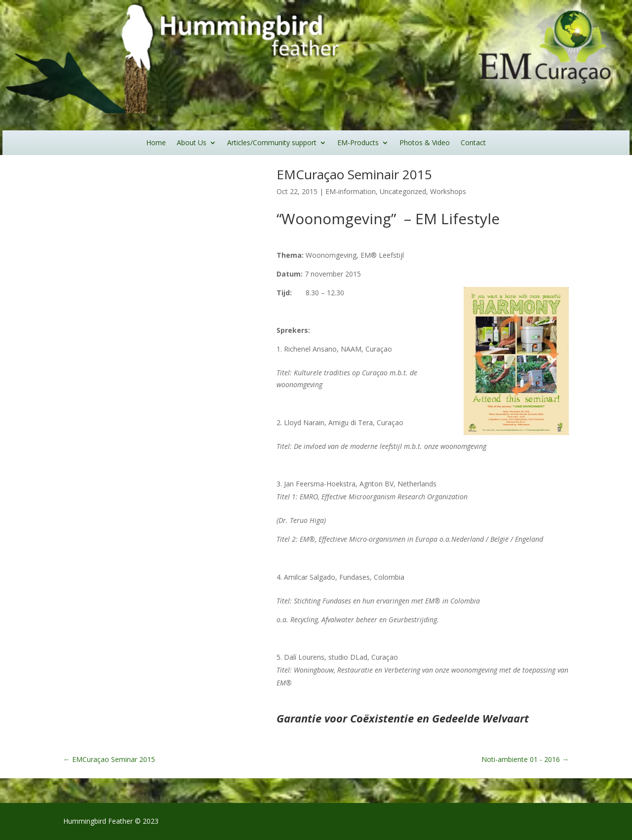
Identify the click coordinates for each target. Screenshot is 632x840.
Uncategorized (403, 191)
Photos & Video (425, 143)
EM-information (351, 191)
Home (156, 143)
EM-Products (358, 143)
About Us (192, 143)
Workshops (448, 191)
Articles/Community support (272, 143)
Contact (473, 143)
